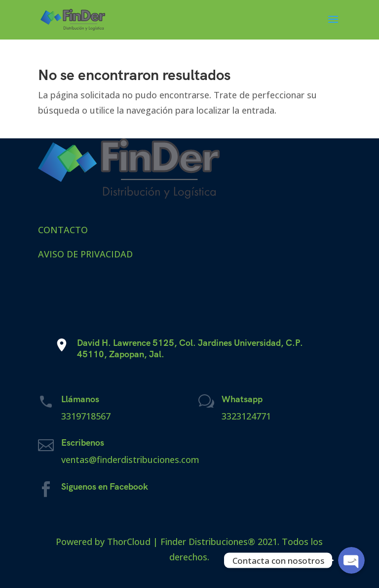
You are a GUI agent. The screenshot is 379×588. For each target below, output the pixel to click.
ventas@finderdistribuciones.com (130, 460)
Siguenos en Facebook (105, 486)
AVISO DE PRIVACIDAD (85, 254)
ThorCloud (129, 542)
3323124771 (246, 416)
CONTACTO (63, 230)
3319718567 (86, 416)
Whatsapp (242, 399)
